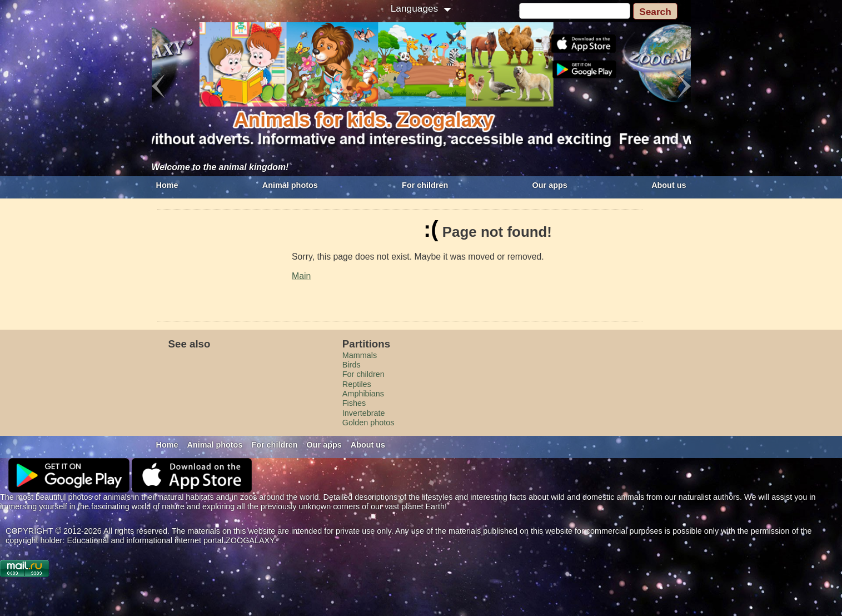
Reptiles (357, 384)
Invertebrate (364, 413)
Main (301, 276)
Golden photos (368, 423)
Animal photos (290, 185)
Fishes (354, 403)
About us (669, 185)
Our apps (550, 185)
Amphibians (363, 394)
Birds (352, 365)
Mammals (360, 355)
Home (167, 185)
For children (425, 185)
